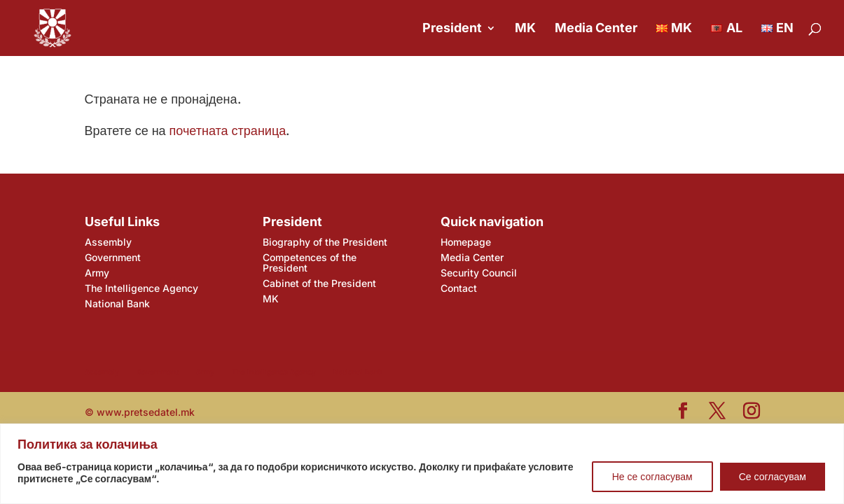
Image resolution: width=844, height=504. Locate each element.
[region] (422, 464)
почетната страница (228, 131)
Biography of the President (325, 242)
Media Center (596, 29)
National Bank (117, 303)
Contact (459, 288)
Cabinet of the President (319, 283)
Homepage (466, 242)
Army (97, 273)
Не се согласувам (652, 476)
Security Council (479, 273)
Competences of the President (310, 262)
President (452, 29)
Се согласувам (773, 476)
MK (525, 29)
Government (113, 257)
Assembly (108, 242)
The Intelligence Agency (141, 288)
